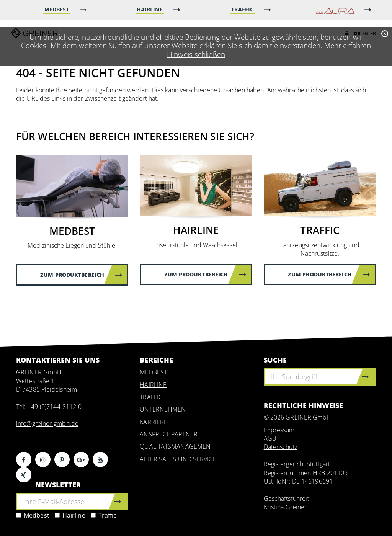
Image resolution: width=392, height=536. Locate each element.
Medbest (33, 515)
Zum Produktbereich (81, 275)
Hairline (70, 515)
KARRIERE (154, 422)
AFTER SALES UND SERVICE (178, 459)
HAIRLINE (153, 385)
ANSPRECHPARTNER (169, 434)
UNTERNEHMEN (163, 409)
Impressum (279, 430)
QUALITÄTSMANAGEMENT (177, 446)
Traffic (104, 515)
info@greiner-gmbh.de (47, 423)
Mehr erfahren (348, 45)
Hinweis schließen (196, 54)
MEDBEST (153, 372)
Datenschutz (281, 447)
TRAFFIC (151, 397)
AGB (270, 438)
